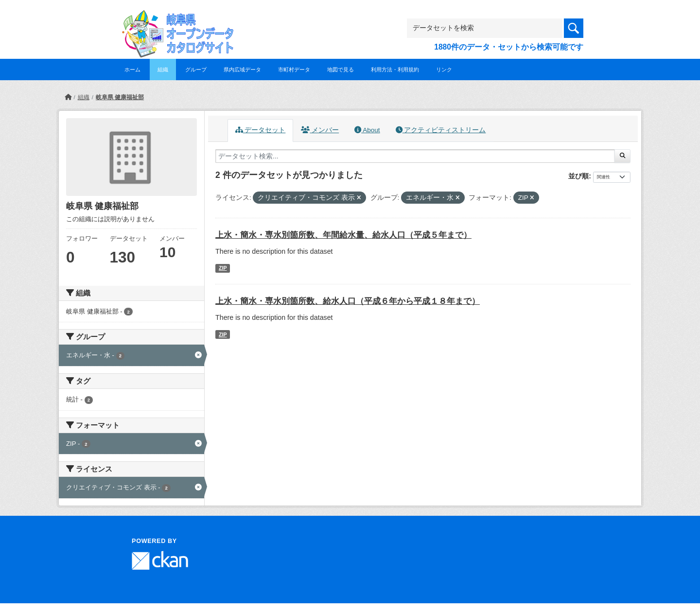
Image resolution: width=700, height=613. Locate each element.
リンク (444, 70)
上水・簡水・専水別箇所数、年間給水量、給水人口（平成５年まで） (343, 235)
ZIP (223, 268)
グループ (196, 70)
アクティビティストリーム (441, 130)
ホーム (132, 70)
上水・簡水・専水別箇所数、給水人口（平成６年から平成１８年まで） (348, 301)
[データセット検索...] (415, 156)
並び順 (578, 176)
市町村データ (294, 70)
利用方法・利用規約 (395, 70)
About (367, 130)
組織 (163, 70)
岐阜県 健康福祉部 (120, 97)
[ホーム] (68, 97)
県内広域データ (242, 70)
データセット (261, 130)
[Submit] (622, 156)
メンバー (320, 130)
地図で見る (341, 70)
